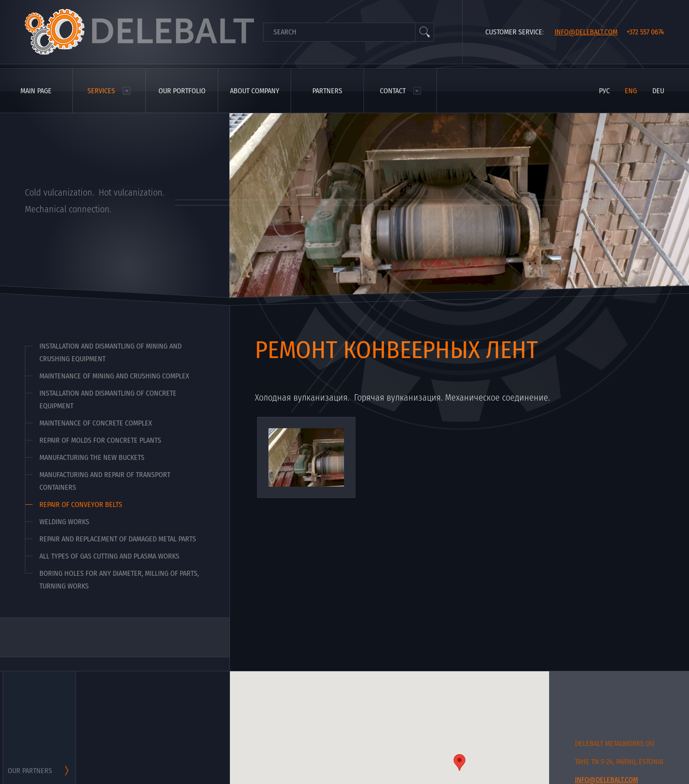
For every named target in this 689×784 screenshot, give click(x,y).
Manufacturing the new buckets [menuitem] (92, 457)
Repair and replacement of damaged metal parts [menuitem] (118, 539)
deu (658, 91)
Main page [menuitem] (36, 91)
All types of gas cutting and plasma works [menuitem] (109, 556)
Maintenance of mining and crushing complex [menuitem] (114, 376)
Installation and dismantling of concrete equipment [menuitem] (108, 399)
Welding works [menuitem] (64, 522)
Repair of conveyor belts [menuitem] (81, 504)
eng (631, 91)
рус (604, 91)
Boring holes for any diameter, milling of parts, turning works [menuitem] (119, 580)
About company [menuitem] (255, 91)
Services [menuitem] (101, 91)
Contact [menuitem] (393, 91)
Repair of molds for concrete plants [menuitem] (100, 440)
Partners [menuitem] (327, 91)
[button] (459, 762)
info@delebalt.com (586, 32)
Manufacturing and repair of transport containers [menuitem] (105, 481)
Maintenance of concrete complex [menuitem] (96, 423)
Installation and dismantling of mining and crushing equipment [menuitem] (110, 352)
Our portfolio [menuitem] (182, 91)
